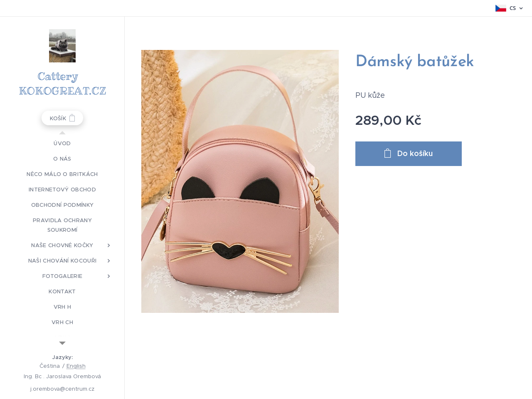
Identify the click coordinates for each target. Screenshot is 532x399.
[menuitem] (62, 143)
